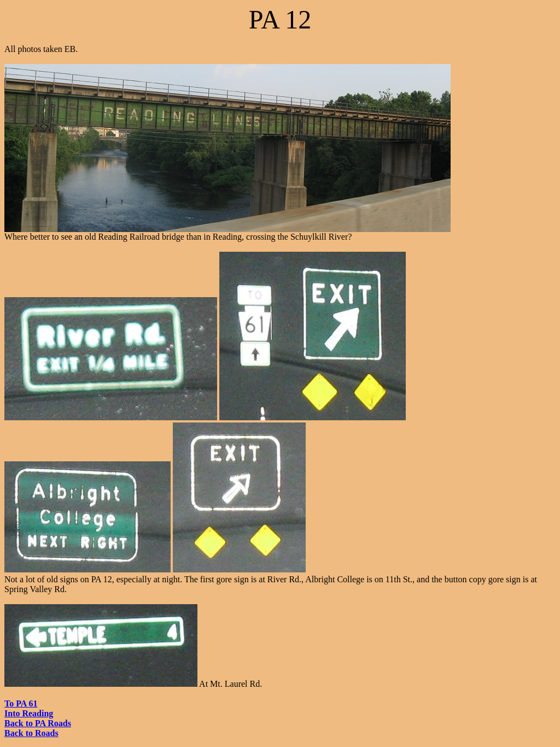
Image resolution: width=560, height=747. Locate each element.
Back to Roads (31, 733)
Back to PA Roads (38, 723)
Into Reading (29, 713)
